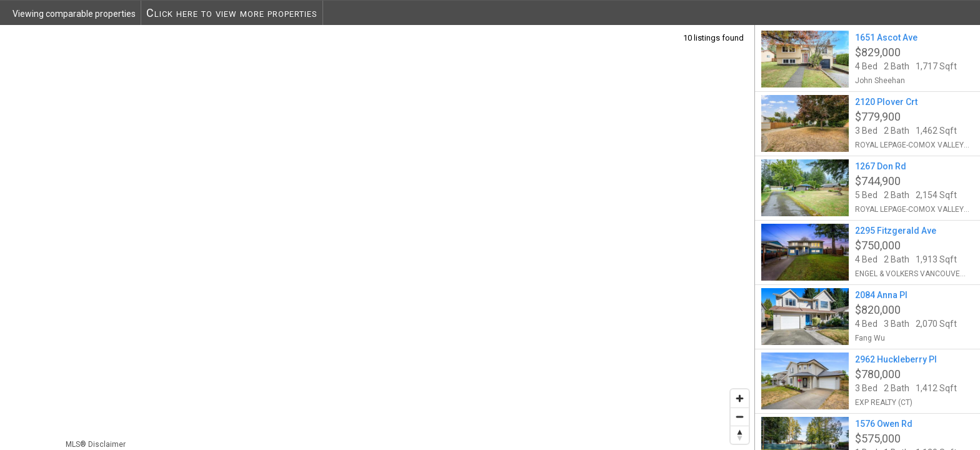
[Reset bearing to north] (740, 435)
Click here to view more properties (232, 13)
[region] (377, 237)
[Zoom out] (740, 417)
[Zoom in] (740, 398)
